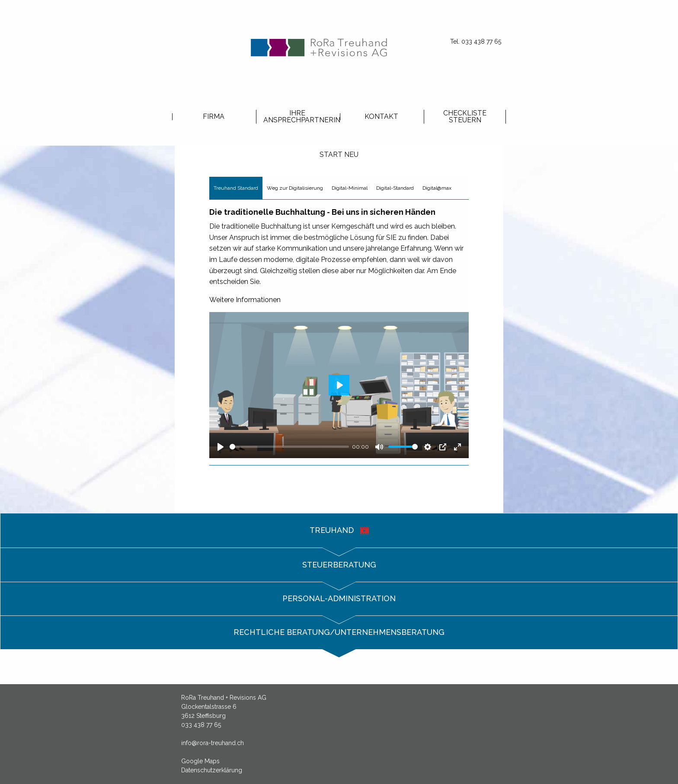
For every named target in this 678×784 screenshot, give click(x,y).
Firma (214, 117)
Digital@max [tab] (437, 188)
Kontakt (381, 117)
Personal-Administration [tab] (339, 598)
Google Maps (200, 761)
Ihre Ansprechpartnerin (301, 117)
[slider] (289, 447)
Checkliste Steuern (465, 117)
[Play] (221, 447)
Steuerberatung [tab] (339, 565)
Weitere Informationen (245, 300)
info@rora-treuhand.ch (213, 743)
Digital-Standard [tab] (395, 188)
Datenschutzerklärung (212, 770)
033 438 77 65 (201, 725)
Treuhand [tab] (339, 530)
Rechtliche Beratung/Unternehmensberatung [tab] (339, 632)
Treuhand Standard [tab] (236, 188)
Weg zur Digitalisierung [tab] (295, 188)
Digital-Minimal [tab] (350, 188)
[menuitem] (213, 116)
